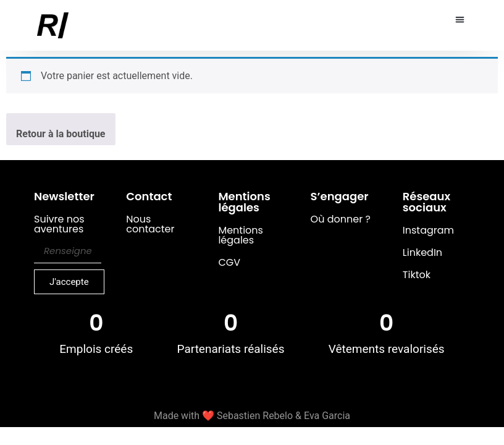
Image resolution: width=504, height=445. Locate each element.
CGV (229, 262)
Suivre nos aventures (59, 225)
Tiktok (417, 275)
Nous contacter (150, 224)
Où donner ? (341, 219)
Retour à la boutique (61, 134)
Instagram (428, 230)
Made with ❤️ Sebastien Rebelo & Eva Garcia (252, 416)
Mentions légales (241, 235)
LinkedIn (422, 252)
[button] (460, 19)
